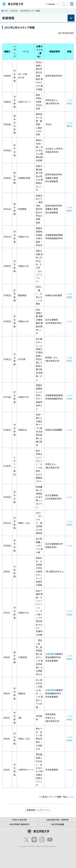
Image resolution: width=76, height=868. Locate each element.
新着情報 (14, 11)
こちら (69, 321)
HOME (6, 11)
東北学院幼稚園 (58, 824)
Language (53, 4)
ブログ (38, 810)
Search (64, 4)
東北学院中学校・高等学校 (58, 820)
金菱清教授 (51, 654)
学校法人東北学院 (20, 820)
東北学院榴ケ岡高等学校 (20, 824)
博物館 (49, 124)
